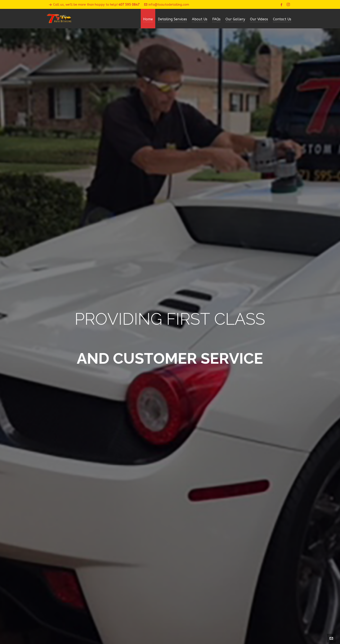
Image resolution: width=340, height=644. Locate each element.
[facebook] (282, 5)
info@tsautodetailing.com (167, 5)
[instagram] (289, 5)
